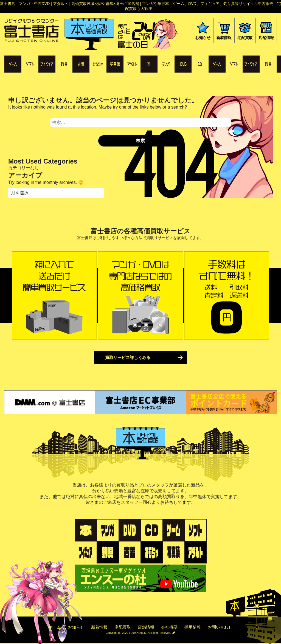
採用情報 (193, 627)
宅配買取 (123, 627)
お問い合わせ (220, 627)
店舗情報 (146, 627)
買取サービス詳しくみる (128, 357)
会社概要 (169, 627)
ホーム (55, 627)
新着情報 (99, 627)
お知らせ (76, 627)
